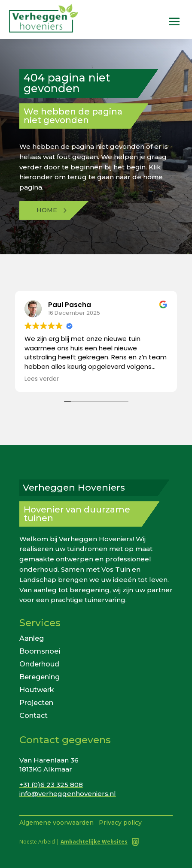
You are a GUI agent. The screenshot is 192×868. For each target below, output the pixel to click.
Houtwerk (37, 689)
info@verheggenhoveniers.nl (68, 794)
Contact (34, 715)
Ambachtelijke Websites (94, 842)
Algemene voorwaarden (56, 823)
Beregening (40, 677)
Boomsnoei (40, 651)
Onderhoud (39, 664)
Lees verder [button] (42, 379)
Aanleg (32, 638)
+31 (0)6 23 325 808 (51, 785)
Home (47, 210)
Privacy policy (120, 823)
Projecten (36, 702)
